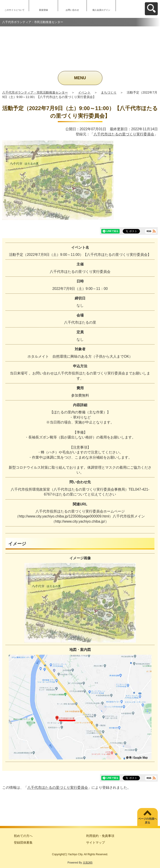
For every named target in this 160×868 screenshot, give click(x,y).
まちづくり (109, 92)
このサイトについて (15, 10)
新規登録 (44, 10)
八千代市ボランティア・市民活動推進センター (35, 92)
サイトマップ (96, 842)
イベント (84, 92)
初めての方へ (23, 836)
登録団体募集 (23, 842)
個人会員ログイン (101, 10)
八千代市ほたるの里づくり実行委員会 (124, 134)
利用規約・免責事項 (100, 836)
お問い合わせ (72, 10)
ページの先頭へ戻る (148, 821)
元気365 (88, 863)
